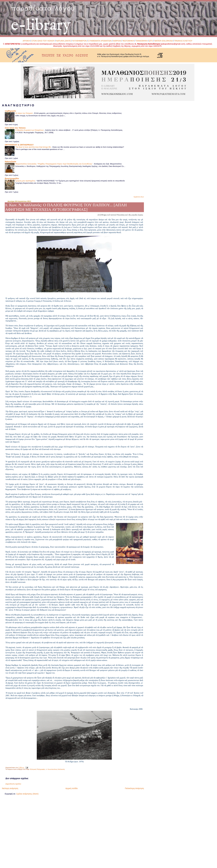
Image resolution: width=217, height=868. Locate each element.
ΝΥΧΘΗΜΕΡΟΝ (80, 41)
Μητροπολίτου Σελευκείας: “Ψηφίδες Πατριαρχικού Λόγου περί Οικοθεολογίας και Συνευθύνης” (54, 164)
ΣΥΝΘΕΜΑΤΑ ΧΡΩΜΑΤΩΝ (100, 41)
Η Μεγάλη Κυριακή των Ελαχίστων (30, 130)
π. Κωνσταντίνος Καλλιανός (55, 769)
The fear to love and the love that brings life (33, 147)
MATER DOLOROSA (164, 41)
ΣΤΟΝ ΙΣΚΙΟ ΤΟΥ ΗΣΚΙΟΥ (43, 41)
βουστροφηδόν (12, 179)
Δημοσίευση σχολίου (13, 784)
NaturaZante (10, 162)
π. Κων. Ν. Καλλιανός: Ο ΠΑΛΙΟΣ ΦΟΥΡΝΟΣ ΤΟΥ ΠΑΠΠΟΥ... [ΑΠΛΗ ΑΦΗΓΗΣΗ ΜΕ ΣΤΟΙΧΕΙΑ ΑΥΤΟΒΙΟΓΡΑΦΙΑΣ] (66, 207)
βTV (151, 41)
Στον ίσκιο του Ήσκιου (15, 128)
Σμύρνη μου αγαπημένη (25, 181)
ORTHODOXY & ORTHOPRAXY (19, 145)
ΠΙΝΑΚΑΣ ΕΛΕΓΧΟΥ (183, 41)
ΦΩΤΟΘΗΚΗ (128, 41)
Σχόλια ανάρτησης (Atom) (27, 794)
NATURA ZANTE (63, 41)
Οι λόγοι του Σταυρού (24, 113)
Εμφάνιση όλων (139, 197)
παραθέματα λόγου (43, 8)
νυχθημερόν (10, 111)
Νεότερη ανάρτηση (10, 788)
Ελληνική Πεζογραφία (37, 769)
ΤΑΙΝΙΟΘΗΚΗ (142, 41)
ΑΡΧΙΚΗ (26, 41)
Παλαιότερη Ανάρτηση (134, 788)
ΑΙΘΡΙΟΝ (117, 41)
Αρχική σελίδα (71, 788)
